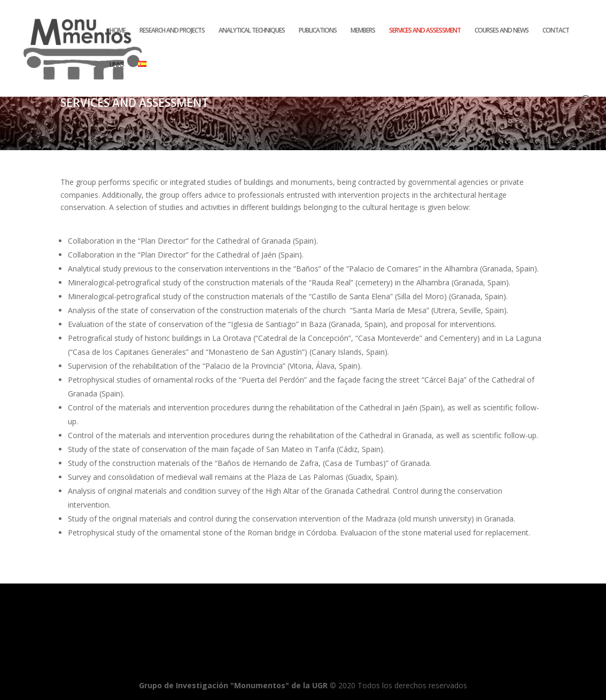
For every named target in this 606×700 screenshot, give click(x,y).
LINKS (117, 65)
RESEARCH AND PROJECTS (172, 31)
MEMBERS (363, 31)
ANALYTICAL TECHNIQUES (252, 31)
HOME (118, 31)
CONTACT (556, 31)
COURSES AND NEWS (502, 31)
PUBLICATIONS (318, 31)
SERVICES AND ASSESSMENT (425, 31)
